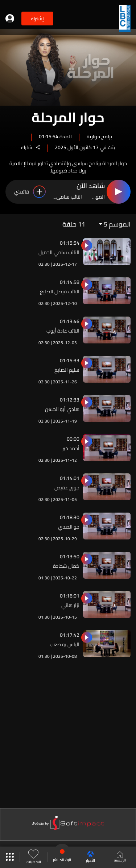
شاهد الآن (91, 186)
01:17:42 (70, 635)
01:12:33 (70, 400)
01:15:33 (70, 360)
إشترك (37, 19)
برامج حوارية (99, 136)
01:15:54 (70, 243)
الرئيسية (120, 857)
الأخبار (90, 857)
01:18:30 (70, 517)
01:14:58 (70, 282)
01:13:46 (70, 321)
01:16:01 (70, 596)
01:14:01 (70, 478)
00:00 (73, 439)
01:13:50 (70, 557)
